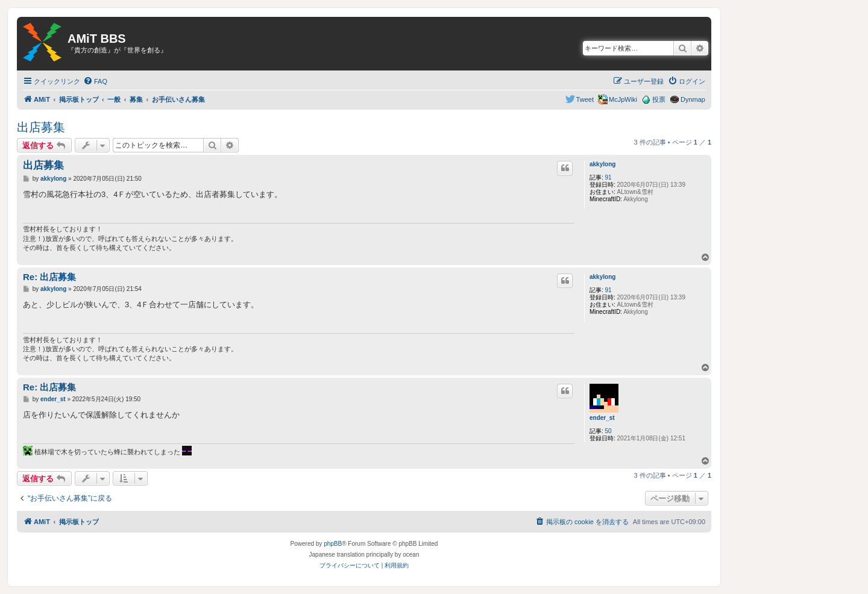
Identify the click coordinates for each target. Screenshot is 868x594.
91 (609, 177)
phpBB (333, 544)
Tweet (585, 99)
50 (609, 431)
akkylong (602, 164)
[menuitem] (95, 81)
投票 (659, 99)
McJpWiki (623, 99)
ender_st (602, 418)
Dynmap (693, 99)
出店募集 (41, 127)
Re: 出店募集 (49, 277)
